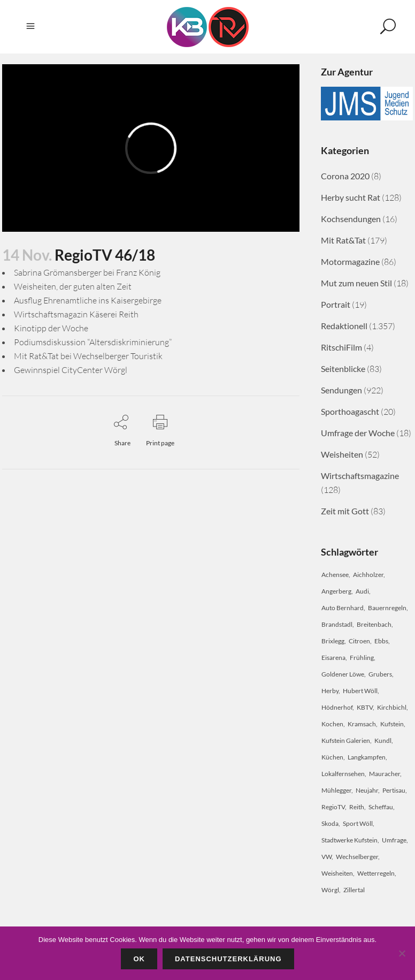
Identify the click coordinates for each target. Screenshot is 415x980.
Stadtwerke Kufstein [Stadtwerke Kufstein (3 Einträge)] (349, 840)
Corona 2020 (345, 176)
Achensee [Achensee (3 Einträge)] (335, 575)
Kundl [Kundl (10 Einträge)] (383, 740)
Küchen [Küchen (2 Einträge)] (332, 757)
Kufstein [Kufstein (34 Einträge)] (392, 724)
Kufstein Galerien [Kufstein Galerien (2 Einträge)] (346, 740)
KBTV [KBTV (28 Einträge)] (365, 707)
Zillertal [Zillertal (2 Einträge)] (354, 890)
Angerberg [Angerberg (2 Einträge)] (336, 591)
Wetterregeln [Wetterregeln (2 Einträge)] (376, 873)
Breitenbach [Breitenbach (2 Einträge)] (374, 624)
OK (139, 959)
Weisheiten (342, 454)
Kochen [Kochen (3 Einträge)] (332, 724)
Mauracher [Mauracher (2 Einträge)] (385, 774)
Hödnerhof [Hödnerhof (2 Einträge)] (337, 707)
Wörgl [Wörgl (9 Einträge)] (330, 890)
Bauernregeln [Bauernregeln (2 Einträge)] (387, 608)
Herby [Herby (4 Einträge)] (330, 691)
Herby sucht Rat (351, 197)
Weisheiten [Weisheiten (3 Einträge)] (337, 873)
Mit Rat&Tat (343, 240)
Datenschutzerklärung (228, 959)
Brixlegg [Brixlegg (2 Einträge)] (333, 641)
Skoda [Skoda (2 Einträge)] (330, 823)
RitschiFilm (341, 347)
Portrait (336, 304)
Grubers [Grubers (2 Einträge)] (380, 674)
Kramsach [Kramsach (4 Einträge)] (362, 724)
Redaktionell (344, 326)
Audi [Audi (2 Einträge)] (362, 591)
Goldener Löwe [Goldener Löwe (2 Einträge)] (343, 674)
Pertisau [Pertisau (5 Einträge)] (394, 790)
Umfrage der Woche (358, 433)
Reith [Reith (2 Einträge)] (357, 807)
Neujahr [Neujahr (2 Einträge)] (367, 790)
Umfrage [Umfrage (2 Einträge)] (394, 840)
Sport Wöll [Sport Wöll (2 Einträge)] (358, 823)
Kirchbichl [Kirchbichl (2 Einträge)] (392, 707)
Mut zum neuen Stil (356, 283)
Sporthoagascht (350, 411)
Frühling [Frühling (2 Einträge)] (362, 658)
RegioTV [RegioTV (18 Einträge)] (333, 807)
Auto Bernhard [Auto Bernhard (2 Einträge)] (343, 608)
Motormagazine (350, 261)
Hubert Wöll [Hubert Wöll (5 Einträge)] (360, 691)
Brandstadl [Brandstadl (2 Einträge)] (337, 624)
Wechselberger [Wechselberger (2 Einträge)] (357, 857)
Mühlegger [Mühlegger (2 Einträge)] (336, 790)
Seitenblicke (343, 369)
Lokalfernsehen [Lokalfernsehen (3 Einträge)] (343, 774)
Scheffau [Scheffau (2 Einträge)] (381, 807)
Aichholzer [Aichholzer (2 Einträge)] (368, 575)
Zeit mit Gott (345, 511)
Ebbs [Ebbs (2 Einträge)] (381, 641)
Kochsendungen (351, 219)
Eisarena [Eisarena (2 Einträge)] (333, 658)
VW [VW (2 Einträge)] (326, 857)
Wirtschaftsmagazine (360, 476)
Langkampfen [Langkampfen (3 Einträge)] (367, 757)
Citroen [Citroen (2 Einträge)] (359, 641)
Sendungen (341, 390)
